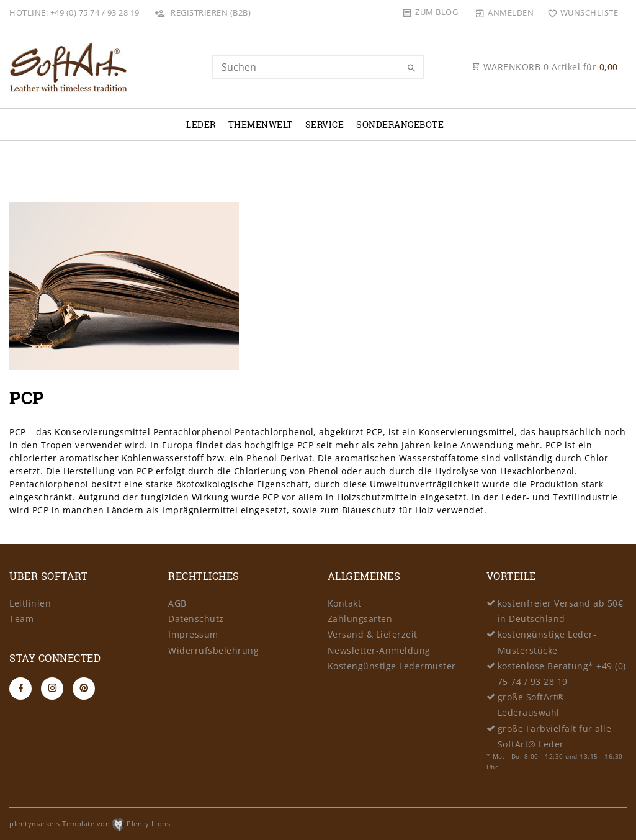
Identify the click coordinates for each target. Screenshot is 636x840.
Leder (201, 124)
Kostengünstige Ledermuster (392, 666)
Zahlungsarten (360, 619)
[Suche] (411, 68)
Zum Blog (437, 12)
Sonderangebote (400, 124)
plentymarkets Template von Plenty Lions (90, 824)
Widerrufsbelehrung (213, 650)
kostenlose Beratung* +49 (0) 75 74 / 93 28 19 (562, 674)
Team (21, 619)
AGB (177, 603)
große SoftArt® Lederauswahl (531, 705)
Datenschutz (196, 619)
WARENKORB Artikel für (545, 67)
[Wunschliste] (580, 12)
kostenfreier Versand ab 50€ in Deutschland (561, 611)
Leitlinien (30, 603)
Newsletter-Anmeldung (379, 650)
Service (325, 124)
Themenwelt (261, 124)
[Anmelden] (504, 12)
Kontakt (345, 603)
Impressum (193, 634)
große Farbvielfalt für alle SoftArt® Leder (555, 736)
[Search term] (318, 67)
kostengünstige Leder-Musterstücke (547, 642)
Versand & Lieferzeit (373, 634)
